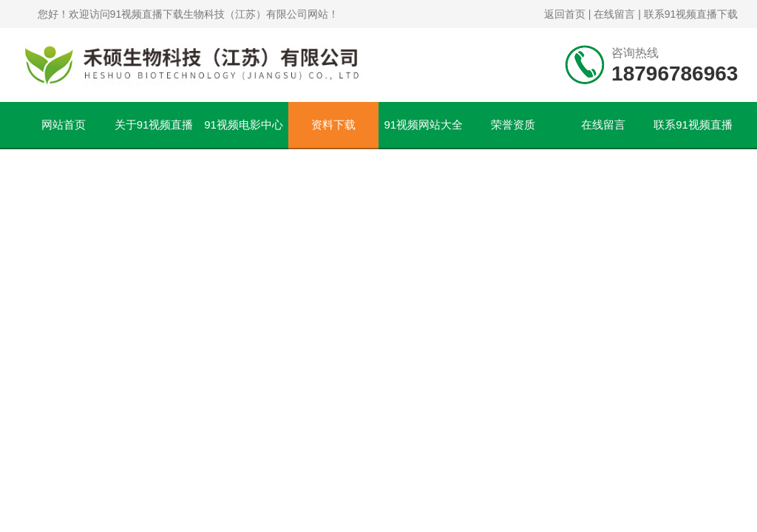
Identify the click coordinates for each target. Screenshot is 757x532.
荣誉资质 (513, 125)
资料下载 (333, 125)
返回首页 (565, 14)
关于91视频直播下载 (154, 133)
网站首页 (64, 125)
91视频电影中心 (244, 125)
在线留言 (614, 14)
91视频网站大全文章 (423, 133)
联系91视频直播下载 (691, 14)
